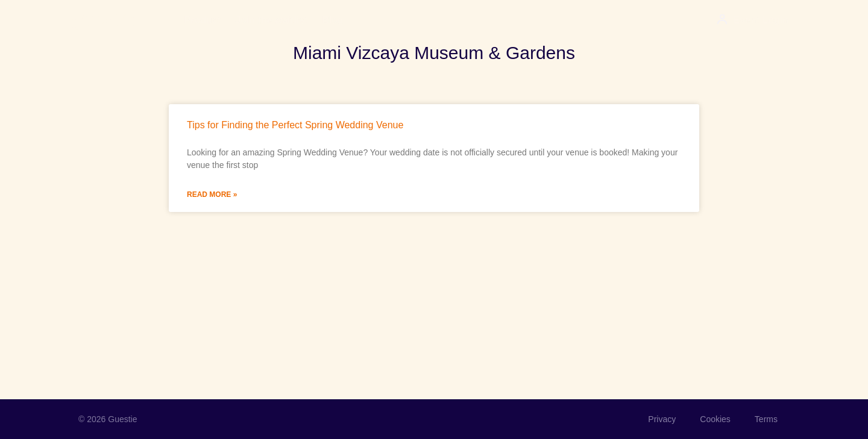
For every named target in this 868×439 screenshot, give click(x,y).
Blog (333, 20)
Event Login (761, 20)
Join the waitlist (271, 20)
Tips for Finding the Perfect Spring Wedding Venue (295, 125)
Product (203, 20)
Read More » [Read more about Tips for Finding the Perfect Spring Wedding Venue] (212, 195)
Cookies (715, 419)
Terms (766, 419)
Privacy (662, 419)
